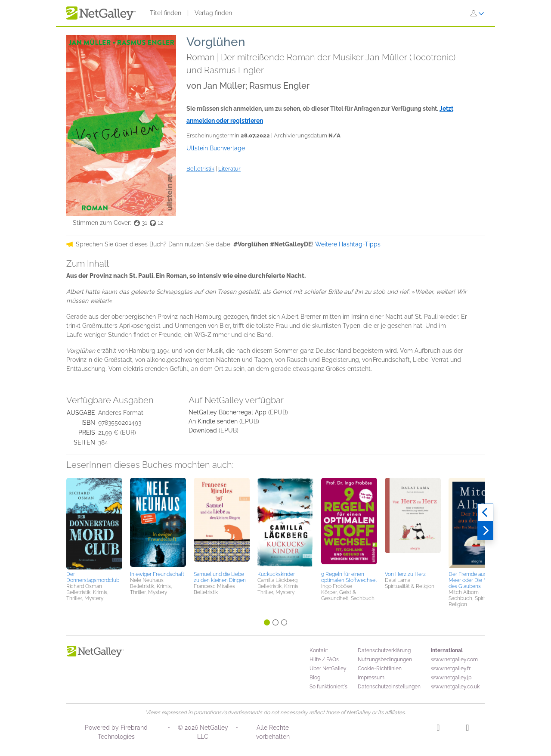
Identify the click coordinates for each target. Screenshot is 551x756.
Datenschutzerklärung (384, 650)
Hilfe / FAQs (324, 660)
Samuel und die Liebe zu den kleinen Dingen (220, 577)
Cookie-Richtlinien (380, 669)
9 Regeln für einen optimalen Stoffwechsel (349, 577)
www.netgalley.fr (451, 669)
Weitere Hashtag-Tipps (348, 244)
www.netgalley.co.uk (455, 687)
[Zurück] (485, 513)
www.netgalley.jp (451, 678)
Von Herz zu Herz (405, 574)
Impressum (371, 678)
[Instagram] (438, 729)
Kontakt (319, 650)
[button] (94, 523)
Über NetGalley (328, 669)
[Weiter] (485, 531)
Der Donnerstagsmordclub (93, 577)
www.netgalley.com (454, 660)
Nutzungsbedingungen (385, 660)
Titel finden (166, 13)
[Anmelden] (477, 13)
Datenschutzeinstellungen (389, 687)
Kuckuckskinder (276, 574)
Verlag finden (213, 13)
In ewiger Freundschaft (157, 574)
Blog (315, 678)
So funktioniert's (328, 687)
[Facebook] (467, 729)
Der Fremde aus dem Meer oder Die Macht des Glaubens (474, 580)
